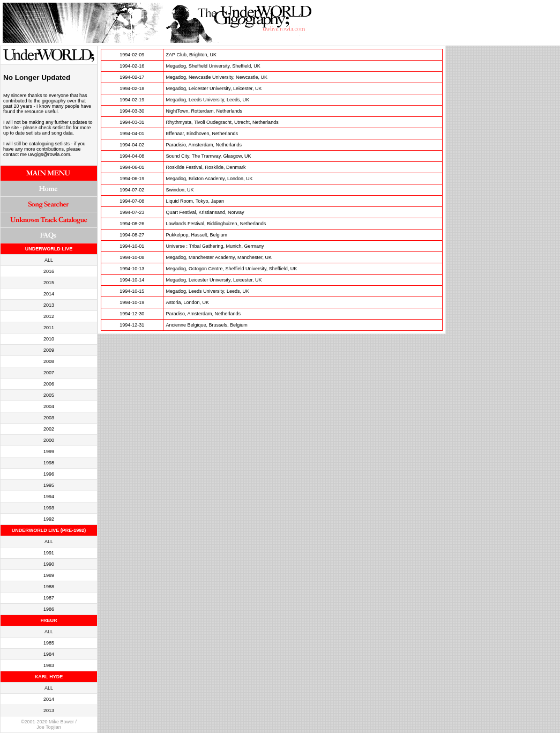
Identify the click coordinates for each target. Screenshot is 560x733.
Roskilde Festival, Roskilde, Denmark (206, 167)
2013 (49, 305)
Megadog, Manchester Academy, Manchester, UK (219, 257)
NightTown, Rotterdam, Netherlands (204, 111)
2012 (49, 316)
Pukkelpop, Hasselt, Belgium (197, 235)
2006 (49, 384)
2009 (49, 350)
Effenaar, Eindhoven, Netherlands (202, 134)
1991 (49, 553)
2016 (49, 271)
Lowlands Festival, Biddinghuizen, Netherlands (216, 224)
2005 (49, 395)
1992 (49, 519)
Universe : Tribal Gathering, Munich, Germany (215, 246)
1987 (49, 598)
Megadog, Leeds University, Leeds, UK (208, 100)
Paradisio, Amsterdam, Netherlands (204, 145)
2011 (49, 328)
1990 (49, 564)
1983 (49, 665)
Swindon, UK (180, 190)
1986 (49, 609)
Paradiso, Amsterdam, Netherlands (204, 314)
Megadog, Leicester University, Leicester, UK (214, 88)
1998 (49, 463)
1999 (49, 451)
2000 (49, 440)
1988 (49, 587)
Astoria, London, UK (188, 302)
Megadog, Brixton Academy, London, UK (210, 179)
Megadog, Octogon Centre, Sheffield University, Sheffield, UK (232, 269)
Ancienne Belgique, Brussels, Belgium (207, 325)
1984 (49, 654)
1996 (49, 474)
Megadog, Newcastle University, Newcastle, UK (217, 77)
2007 (49, 373)
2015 (49, 283)
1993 (49, 508)
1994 (49, 497)
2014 (49, 294)
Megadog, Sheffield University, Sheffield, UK (213, 66)
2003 (49, 418)
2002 (49, 429)
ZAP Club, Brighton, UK (191, 55)
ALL (49, 260)
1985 (49, 643)
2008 (49, 361)
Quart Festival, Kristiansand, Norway (205, 212)
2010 (49, 339)
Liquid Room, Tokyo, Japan (195, 201)
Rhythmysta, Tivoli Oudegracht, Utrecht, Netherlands (222, 122)
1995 (49, 485)
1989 (49, 575)
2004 (49, 406)
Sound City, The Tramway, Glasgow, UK (209, 156)
